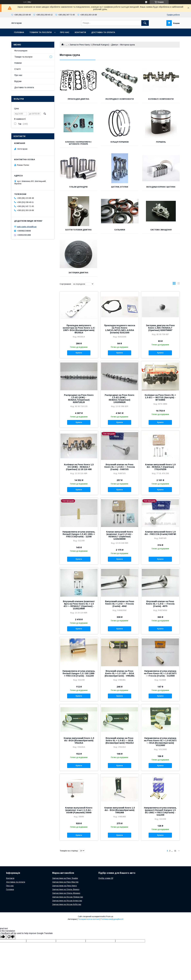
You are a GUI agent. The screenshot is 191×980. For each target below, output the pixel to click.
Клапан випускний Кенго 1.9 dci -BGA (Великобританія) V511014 (79, 740)
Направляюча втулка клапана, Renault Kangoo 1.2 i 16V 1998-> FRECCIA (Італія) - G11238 (79, 673)
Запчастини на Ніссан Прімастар (68, 897)
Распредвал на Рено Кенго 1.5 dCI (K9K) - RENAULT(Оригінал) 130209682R (120, 399)
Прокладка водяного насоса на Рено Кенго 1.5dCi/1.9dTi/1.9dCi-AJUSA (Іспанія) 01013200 (120, 329)
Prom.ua (110, 916)
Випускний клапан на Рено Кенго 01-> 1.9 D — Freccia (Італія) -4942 (120, 604)
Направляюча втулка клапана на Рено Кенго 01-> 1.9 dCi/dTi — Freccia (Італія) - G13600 (160, 673)
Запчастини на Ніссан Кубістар (67, 904)
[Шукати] (145, 23)
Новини (18, 63)
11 (175, 851)
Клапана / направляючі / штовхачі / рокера (78, 143)
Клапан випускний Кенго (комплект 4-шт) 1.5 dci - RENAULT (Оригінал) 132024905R (120, 535)
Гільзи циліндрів (78, 187)
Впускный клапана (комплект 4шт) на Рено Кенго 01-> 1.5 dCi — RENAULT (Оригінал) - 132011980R (79, 605)
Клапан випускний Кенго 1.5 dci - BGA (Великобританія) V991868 (120, 810)
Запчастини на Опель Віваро (66, 889)
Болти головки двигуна (78, 230)
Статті (17, 69)
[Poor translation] (11, 937)
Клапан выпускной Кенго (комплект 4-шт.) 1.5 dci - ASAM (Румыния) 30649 (79, 810)
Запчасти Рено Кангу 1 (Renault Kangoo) (89, 45)
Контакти (80, 32)
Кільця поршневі (120, 142)
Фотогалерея (21, 51)
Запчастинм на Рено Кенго (65, 886)
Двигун (115, 45)
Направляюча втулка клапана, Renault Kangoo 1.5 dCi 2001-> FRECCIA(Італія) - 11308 (79, 534)
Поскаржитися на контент (89, 919)
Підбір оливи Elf (106, 878)
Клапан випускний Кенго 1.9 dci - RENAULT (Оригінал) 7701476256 (160, 467)
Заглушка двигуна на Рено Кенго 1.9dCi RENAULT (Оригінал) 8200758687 (160, 328)
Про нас (65, 32)
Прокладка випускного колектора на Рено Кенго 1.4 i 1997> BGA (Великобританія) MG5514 (79, 329)
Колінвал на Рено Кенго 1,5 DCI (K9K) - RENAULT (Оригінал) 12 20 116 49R (79, 467)
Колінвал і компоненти (161, 99)
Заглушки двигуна (78, 273)
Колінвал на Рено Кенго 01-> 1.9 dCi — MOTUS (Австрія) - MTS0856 (160, 397)
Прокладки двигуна (78, 99)
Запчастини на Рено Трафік (65, 878)
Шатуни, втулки (120, 187)
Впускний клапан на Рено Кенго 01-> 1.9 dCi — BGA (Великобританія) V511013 (120, 740)
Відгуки (18, 81)
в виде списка (178, 284)
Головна (19, 32)
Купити (79, 353)
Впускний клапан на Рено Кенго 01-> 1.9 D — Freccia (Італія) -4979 (160, 604)
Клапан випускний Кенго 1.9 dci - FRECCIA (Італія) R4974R (160, 533)
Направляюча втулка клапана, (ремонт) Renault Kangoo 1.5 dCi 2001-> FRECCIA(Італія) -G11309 (160, 811)
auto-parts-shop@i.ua (27, 227)
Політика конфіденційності (112, 919)
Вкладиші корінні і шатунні (161, 187)
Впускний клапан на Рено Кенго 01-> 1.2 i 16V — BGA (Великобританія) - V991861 (120, 673)
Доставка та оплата (103, 32)
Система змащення (161, 230)
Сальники (120, 230)
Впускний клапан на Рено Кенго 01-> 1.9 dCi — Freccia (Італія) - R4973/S (120, 467)
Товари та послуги (41, 32)
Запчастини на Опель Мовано (66, 893)
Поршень (161, 142)
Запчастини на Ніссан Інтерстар (67, 901)
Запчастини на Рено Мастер (65, 882)
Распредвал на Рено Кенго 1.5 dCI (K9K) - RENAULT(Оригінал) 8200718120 (79, 399)
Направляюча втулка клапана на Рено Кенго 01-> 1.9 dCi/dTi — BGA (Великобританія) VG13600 (160, 742)
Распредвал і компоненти (120, 99)
